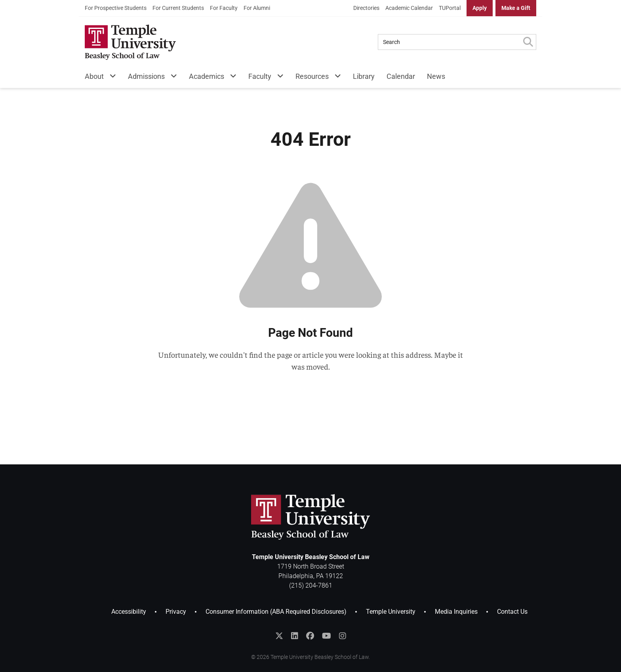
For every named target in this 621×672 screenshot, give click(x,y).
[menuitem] (116, 8)
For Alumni (257, 8)
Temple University (391, 612)
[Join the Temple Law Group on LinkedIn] (295, 636)
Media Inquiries (456, 612)
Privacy (176, 612)
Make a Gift (516, 8)
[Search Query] (449, 42)
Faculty (260, 76)
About (94, 76)
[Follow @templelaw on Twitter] (279, 636)
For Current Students (178, 8)
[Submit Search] (528, 42)
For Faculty (224, 8)
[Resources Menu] (335, 78)
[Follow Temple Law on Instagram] (343, 636)
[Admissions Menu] (171, 78)
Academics (207, 76)
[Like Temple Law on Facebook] (310, 636)
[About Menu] (110, 78)
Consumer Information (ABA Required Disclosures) (276, 612)
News (436, 76)
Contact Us (512, 612)
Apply (480, 8)
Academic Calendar (409, 8)
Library (364, 76)
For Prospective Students (116, 8)
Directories (366, 8)
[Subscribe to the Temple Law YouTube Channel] (327, 636)
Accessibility (129, 612)
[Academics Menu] (230, 78)
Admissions (146, 76)
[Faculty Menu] (277, 78)
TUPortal (450, 8)
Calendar (401, 76)
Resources (312, 76)
